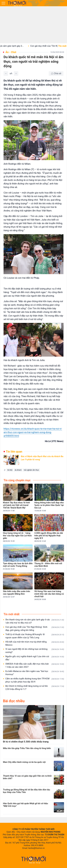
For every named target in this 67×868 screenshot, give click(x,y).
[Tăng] (16, 74)
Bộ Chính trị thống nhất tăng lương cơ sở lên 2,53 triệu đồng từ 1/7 (35, 688)
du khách (18, 470)
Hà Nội (10, 470)
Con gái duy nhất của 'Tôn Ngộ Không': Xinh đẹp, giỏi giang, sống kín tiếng (35, 629)
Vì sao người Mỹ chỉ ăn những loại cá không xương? (35, 651)
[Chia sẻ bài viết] (56, 74)
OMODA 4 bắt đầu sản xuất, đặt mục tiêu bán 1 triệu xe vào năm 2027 (35, 665)
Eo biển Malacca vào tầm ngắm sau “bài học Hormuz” (35, 673)
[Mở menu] (3, 3)
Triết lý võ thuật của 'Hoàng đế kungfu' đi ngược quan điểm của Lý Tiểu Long (35, 636)
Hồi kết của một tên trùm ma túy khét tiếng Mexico (35, 643)
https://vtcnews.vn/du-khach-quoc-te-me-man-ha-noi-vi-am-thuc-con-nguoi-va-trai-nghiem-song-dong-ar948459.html (33, 432)
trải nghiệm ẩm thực (31, 470)
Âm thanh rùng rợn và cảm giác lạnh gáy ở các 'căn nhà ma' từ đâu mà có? (35, 621)
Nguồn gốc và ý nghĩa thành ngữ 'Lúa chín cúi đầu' (35, 658)
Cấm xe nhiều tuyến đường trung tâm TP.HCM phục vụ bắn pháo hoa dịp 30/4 (35, 680)
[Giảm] (6, 74)
